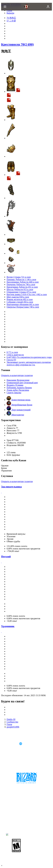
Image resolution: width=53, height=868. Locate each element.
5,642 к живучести (15, 355)
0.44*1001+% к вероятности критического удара (29, 357)
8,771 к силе (12, 352)
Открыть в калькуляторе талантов (17, 375)
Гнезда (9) (11, 360)
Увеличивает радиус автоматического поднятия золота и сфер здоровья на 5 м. (29, 363)
